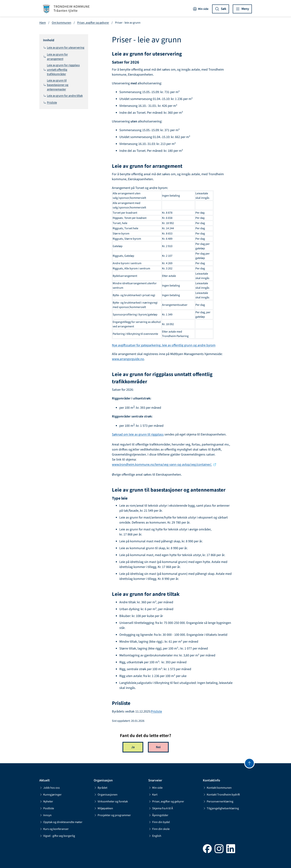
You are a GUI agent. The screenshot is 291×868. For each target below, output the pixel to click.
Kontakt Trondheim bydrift (221, 795)
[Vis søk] (221, 9)
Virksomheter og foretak (111, 801)
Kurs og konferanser (54, 829)
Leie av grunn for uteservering (64, 48)
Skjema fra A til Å (161, 808)
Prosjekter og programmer (112, 815)
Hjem (43, 23)
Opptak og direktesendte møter (61, 822)
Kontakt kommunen (217, 788)
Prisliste (50, 103)
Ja (133, 747)
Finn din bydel (159, 822)
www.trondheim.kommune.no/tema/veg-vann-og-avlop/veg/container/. (162, 465)
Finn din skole (159, 829)
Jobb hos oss (50, 788)
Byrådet (100, 788)
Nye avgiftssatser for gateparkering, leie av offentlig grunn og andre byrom (164, 345)
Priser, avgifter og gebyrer (93, 23)
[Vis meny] (242, 9)
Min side (201, 9)
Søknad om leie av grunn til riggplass (138, 434)
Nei (158, 747)
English (155, 836)
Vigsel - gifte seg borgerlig (57, 836)
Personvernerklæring (218, 801)
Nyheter (46, 801)
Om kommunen (62, 23)
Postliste (47, 808)
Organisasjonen (106, 795)
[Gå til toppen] (249, 763)
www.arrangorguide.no (128, 359)
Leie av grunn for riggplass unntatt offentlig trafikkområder (61, 70)
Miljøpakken (103, 808)
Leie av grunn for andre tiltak (63, 96)
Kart (153, 795)
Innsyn (45, 815)
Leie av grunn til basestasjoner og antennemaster (56, 85)
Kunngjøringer (50, 795)
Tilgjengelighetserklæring (221, 808)
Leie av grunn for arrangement (55, 57)
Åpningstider (158, 815)
